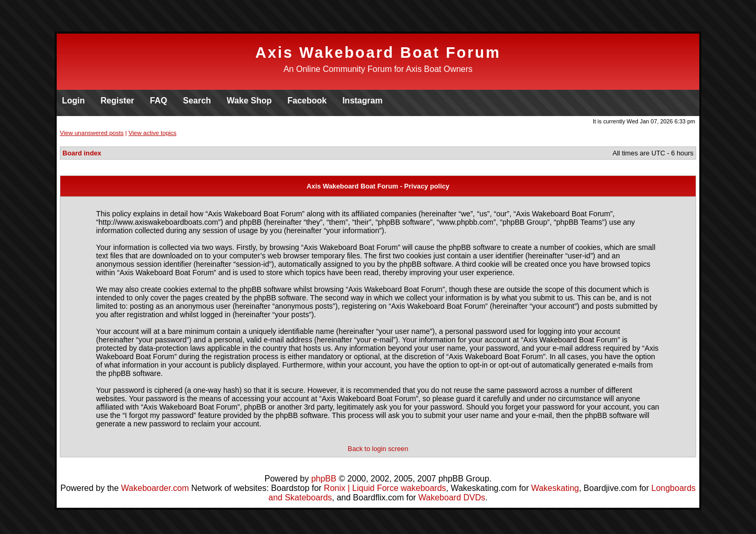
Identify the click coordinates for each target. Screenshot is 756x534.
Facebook (307, 101)
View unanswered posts (92, 133)
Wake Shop (249, 101)
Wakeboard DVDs (452, 498)
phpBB (324, 479)
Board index (82, 153)
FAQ (159, 101)
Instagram (362, 101)
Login (73, 101)
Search (197, 101)
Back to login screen (378, 449)
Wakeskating (555, 488)
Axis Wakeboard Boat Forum (378, 53)
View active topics (153, 133)
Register (118, 101)
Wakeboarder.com (155, 488)
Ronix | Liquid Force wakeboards (385, 488)
